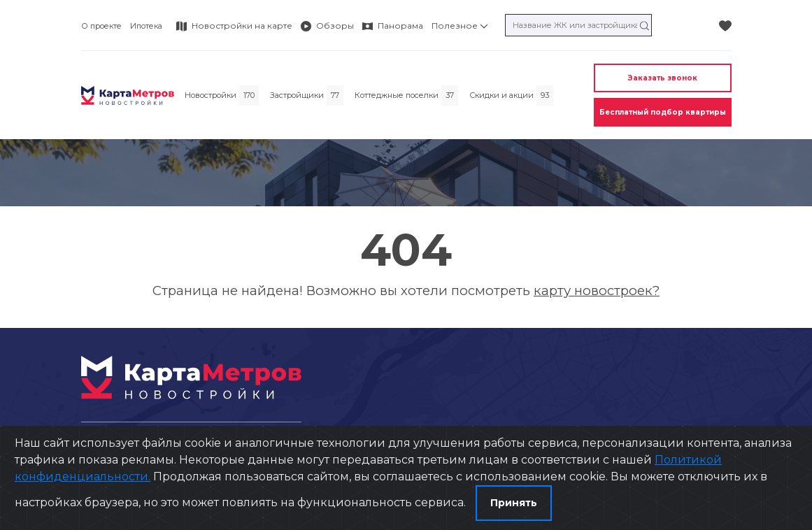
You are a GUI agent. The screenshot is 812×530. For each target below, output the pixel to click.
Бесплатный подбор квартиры (663, 112)
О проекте (101, 26)
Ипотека (146, 26)
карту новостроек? (597, 291)
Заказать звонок (663, 78)
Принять (514, 503)
